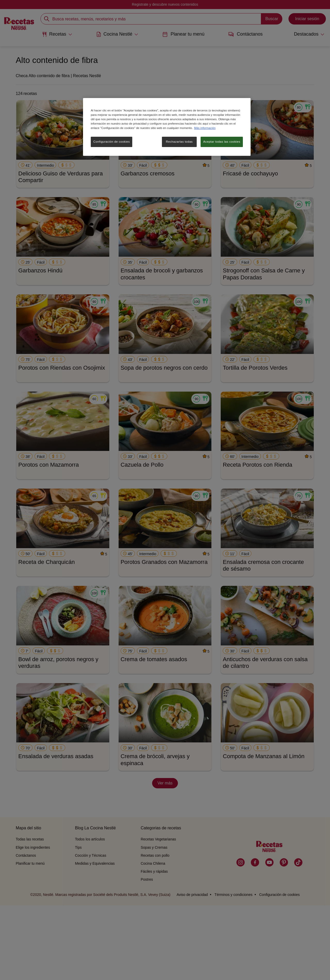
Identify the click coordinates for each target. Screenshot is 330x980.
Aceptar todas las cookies (222, 142)
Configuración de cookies (112, 142)
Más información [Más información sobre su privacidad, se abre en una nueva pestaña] (205, 128)
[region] (167, 127)
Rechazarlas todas (179, 142)
